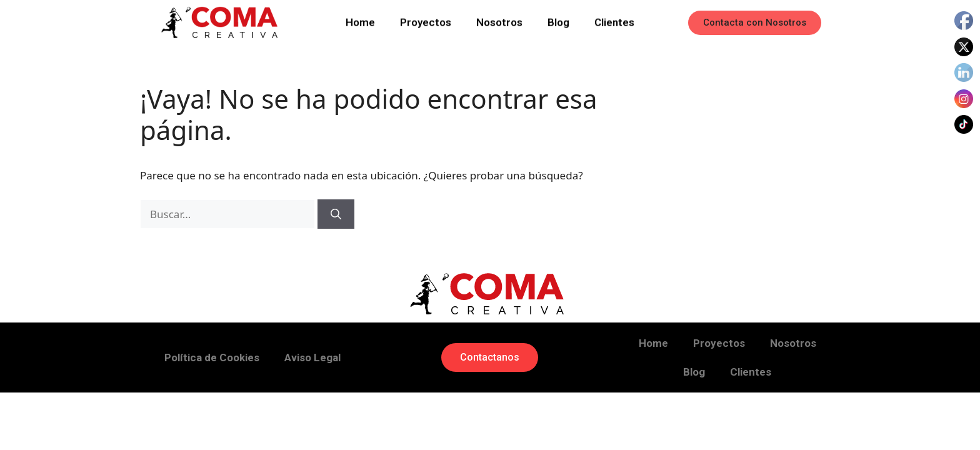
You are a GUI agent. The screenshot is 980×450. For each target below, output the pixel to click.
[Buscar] (336, 214)
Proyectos (426, 21)
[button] (755, 23)
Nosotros (499, 21)
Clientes (614, 21)
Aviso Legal (312, 357)
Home (360, 21)
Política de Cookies (212, 357)
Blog (558, 21)
